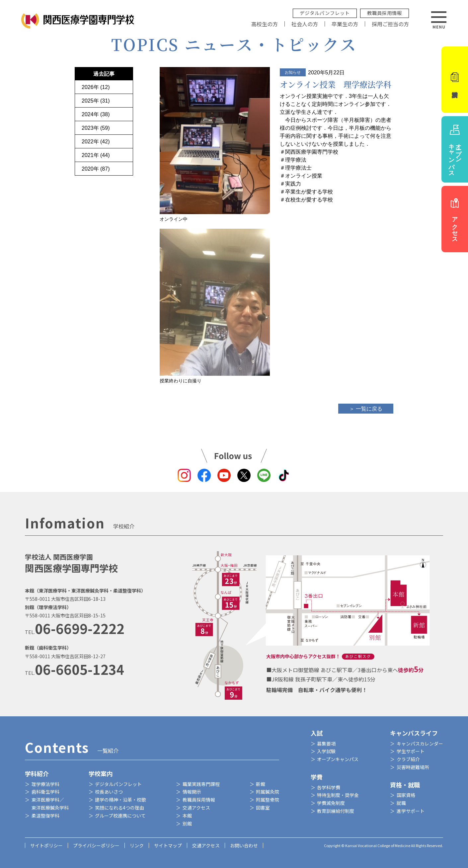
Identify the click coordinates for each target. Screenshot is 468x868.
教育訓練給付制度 (336, 811)
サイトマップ (168, 845)
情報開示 (192, 792)
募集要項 (326, 744)
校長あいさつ (109, 792)
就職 (401, 803)
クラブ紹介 (408, 759)
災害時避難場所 (413, 767)
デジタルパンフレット (325, 13)
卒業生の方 (345, 24)
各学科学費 (329, 787)
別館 (187, 824)
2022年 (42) (96, 142)
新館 (261, 784)
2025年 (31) (96, 101)
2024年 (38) (96, 114)
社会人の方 (305, 24)
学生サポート (411, 751)
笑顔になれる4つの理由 (119, 808)
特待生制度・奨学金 (338, 795)
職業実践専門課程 (201, 784)
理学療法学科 (45, 784)
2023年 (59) (96, 128)
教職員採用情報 (385, 13)
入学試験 (326, 751)
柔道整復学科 (45, 816)
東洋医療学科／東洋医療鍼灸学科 (50, 804)
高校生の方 (265, 24)
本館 (187, 816)
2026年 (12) (96, 87)
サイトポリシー (46, 845)
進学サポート (411, 811)
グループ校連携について (120, 816)
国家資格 (406, 795)
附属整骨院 (268, 800)
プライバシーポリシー (96, 845)
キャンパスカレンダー (420, 744)
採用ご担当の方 (390, 24)
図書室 (263, 808)
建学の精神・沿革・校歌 (120, 800)
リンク (137, 845)
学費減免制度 (331, 803)
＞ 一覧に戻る (366, 409)
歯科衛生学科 (45, 792)
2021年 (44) (96, 155)
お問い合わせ (244, 845)
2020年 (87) (96, 169)
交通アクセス (196, 808)
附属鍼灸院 (268, 792)
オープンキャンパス (338, 759)
